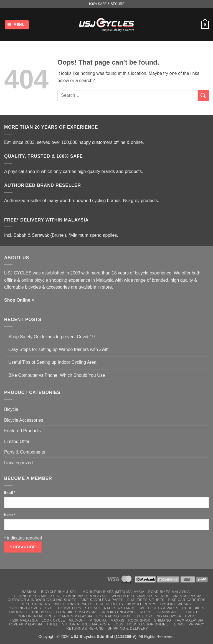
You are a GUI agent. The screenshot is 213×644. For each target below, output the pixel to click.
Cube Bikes (193, 608)
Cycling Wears (176, 604)
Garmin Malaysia (76, 616)
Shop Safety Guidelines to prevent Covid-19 (51, 337)
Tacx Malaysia (189, 620)
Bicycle (11, 409)
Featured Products (22, 431)
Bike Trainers (36, 604)
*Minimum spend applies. (93, 235)
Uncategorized (18, 463)
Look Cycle (53, 620)
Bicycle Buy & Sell (60, 592)
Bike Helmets (110, 604)
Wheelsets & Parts (159, 608)
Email (10, 493)
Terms (178, 624)
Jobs (118, 624)
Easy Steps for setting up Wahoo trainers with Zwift (58, 349)
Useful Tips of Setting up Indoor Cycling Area (52, 362)
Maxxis (118, 620)
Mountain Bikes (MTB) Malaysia (114, 592)
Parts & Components (25, 452)
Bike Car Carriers (187, 600)
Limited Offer (17, 441)
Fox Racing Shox (113, 616)
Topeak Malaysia (26, 624)
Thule (52, 624)
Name (10, 515)
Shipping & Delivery (128, 628)
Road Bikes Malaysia (169, 592)
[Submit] (203, 96)
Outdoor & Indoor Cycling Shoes (42, 600)
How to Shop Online (148, 624)
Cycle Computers (63, 608)
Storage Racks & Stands (110, 608)
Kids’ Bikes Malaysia (181, 596)
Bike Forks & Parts (73, 604)
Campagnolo (170, 612)
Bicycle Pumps (142, 604)
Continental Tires (36, 616)
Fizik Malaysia (24, 620)
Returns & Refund (85, 628)
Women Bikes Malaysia (135, 596)
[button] (17, 25)
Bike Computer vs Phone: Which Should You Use (57, 375)
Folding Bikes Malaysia (35, 596)
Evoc (190, 616)
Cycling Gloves (25, 608)
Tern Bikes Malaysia (76, 612)
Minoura (98, 620)
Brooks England (117, 612)
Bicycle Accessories (24, 420)
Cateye (146, 612)
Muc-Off (77, 620)
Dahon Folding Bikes (31, 612)
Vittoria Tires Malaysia (86, 624)
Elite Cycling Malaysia (158, 616)
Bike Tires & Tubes (146, 600)
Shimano (162, 620)
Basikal (30, 592)
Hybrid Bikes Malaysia (85, 596)
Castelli (195, 612)
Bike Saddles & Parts (102, 600)
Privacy (196, 624)
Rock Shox (139, 620)
